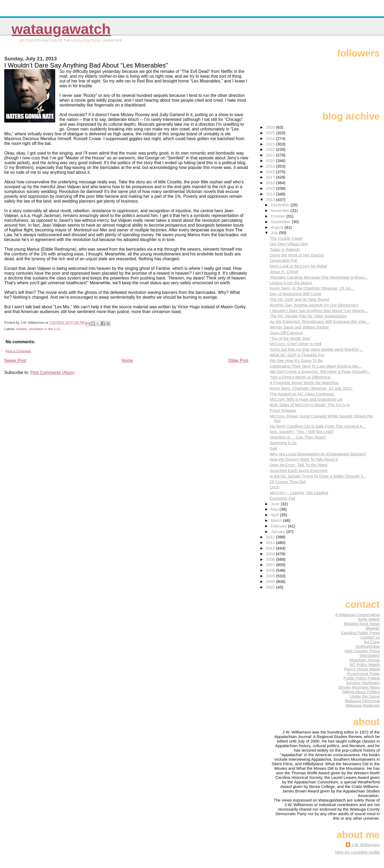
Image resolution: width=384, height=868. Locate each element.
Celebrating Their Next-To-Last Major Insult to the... (315, 366)
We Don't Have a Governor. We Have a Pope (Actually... (320, 371)
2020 (271, 161)
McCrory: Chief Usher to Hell (295, 344)
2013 (271, 200)
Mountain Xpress (365, 660)
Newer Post (15, 360)
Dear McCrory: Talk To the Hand (298, 465)
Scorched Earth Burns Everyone (299, 470)
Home (127, 360)
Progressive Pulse (363, 674)
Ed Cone (372, 642)
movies (22, 329)
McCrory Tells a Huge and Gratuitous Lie (306, 399)
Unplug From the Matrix (291, 283)
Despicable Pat (283, 260)
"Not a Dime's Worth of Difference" (301, 377)
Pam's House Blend (362, 669)
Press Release (283, 410)
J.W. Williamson (365, 845)
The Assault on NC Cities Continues (302, 394)
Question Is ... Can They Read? (298, 437)
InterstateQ (370, 655)
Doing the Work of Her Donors (297, 255)
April (275, 515)
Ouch (274, 487)
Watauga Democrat (362, 701)
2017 (271, 177)
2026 (271, 127)
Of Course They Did (287, 482)
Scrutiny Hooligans (363, 683)
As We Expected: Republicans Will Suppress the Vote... (319, 321)
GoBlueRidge (368, 646)
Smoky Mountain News (359, 687)
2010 (271, 548)
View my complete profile (357, 852)
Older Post (238, 360)
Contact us (370, 637)
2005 (271, 576)
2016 (271, 183)
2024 (271, 138)
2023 (271, 144)
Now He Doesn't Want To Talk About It (304, 459)
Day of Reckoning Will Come (295, 294)
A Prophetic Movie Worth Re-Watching (304, 383)
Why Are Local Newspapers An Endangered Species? (318, 454)
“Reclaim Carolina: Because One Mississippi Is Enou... (319, 277)
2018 (271, 172)
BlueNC (373, 628)
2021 (271, 155)
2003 (271, 587)
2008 (271, 559)
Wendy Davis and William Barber (299, 327)
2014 (271, 194)
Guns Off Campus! (286, 333)
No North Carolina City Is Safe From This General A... (318, 426)
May (275, 509)
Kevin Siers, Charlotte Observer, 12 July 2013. (311, 388)
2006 (271, 570)
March (277, 520)
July (275, 233)
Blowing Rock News (362, 624)
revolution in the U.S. (45, 329)
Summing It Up (283, 443)
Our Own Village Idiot (289, 244)
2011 (271, 542)
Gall (273, 448)
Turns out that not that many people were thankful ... (316, 349)
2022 (271, 149)
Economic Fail (282, 498)
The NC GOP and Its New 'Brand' (300, 299)
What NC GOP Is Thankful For (297, 355)
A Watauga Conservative (357, 615)
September (281, 222)
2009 (271, 554)
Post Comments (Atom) (53, 372)
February (279, 526)
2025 (271, 133)
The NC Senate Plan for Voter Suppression (308, 316)
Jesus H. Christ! (284, 272)
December (281, 205)
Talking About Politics (361, 692)
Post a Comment (18, 351)
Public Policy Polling (362, 678)
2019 (271, 166)
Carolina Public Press (360, 633)
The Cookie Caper (286, 238)
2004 (271, 581)
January (278, 532)
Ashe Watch (369, 619)
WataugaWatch (61, 29)
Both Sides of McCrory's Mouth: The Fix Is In (310, 405)
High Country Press (362, 651)
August (278, 227)
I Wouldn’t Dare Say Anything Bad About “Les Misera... (319, 311)
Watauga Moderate (363, 705)
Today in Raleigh (285, 249)
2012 (271, 537)
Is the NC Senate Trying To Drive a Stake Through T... (318, 476)
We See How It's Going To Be (296, 360)
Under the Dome (365, 696)
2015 (271, 188)
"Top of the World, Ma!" (290, 338)
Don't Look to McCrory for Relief (298, 266)
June (276, 504)
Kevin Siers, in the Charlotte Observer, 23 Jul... (312, 288)
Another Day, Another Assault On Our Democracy (314, 305)
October (278, 216)
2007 (271, 565)
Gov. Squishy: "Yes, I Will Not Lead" (302, 431)
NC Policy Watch (365, 664)
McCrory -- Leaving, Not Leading (299, 493)
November (281, 210)
